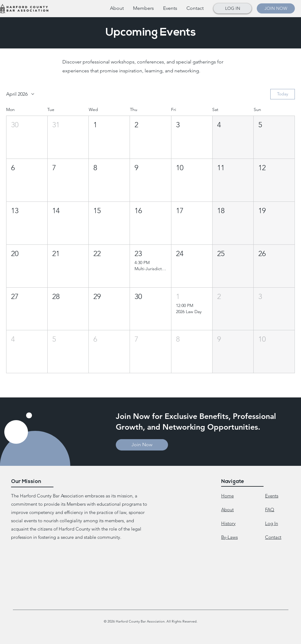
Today (283, 94)
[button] (143, 8)
